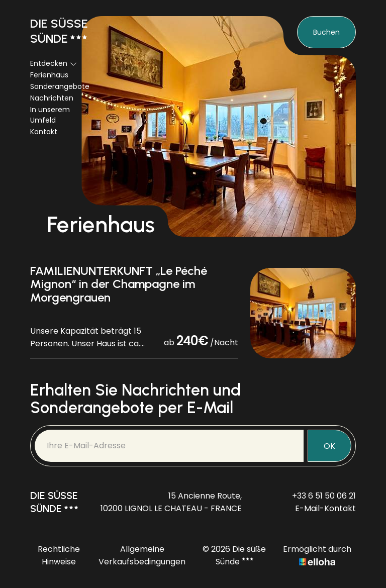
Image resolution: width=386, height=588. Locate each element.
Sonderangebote (60, 86)
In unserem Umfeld (50, 115)
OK (329, 446)
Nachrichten (52, 98)
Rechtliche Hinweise (59, 555)
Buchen (326, 32)
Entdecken (54, 63)
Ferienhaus (49, 75)
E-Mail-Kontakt (325, 508)
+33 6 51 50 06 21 (324, 496)
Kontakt (44, 132)
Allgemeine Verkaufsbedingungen (142, 555)
